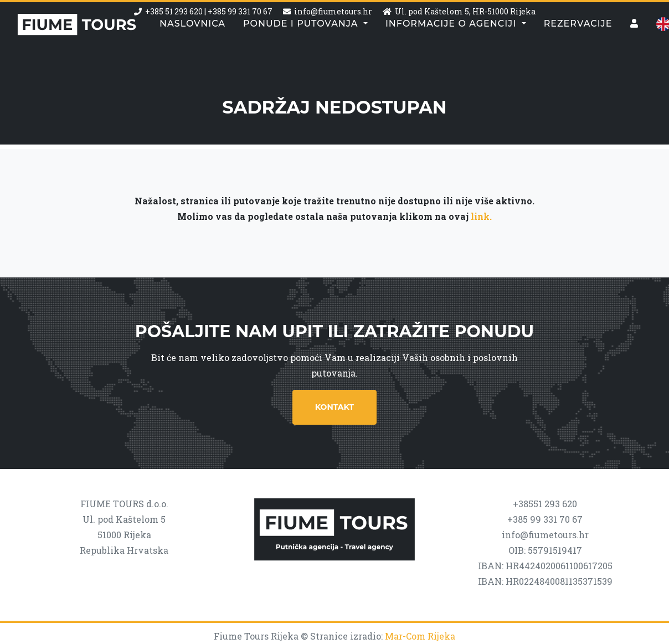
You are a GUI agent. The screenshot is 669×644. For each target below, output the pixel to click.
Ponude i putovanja (302, 47)
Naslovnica (192, 47)
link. (481, 216)
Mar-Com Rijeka (420, 636)
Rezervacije (578, 47)
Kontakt (334, 407)
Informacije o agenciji (452, 47)
